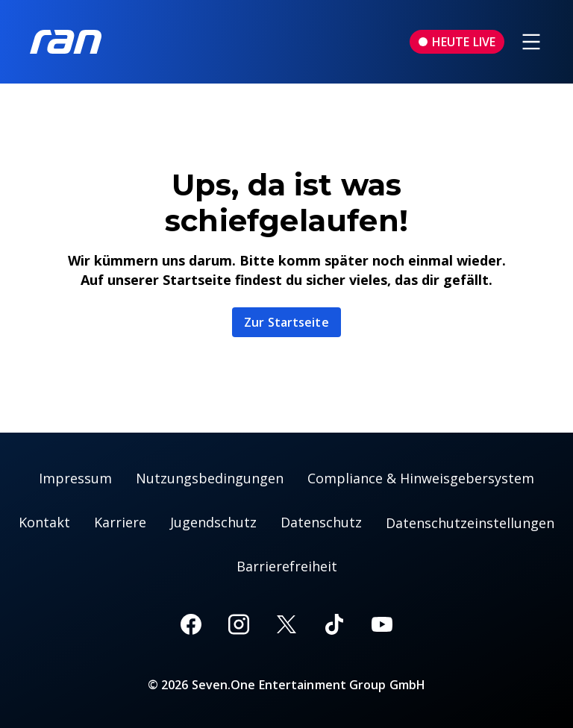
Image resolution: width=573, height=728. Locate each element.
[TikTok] (334, 624)
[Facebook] (191, 624)
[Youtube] (382, 624)
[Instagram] (239, 624)
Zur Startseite (286, 322)
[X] (286, 624)
